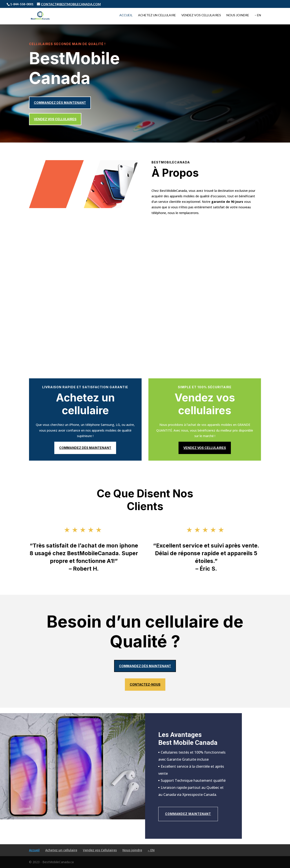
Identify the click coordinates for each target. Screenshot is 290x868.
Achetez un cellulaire (157, 16)
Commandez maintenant (188, 814)
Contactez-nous (145, 684)
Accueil (126, 16)
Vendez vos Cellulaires (201, 16)
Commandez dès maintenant (60, 103)
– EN (258, 16)
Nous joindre (238, 16)
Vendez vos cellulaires (55, 119)
